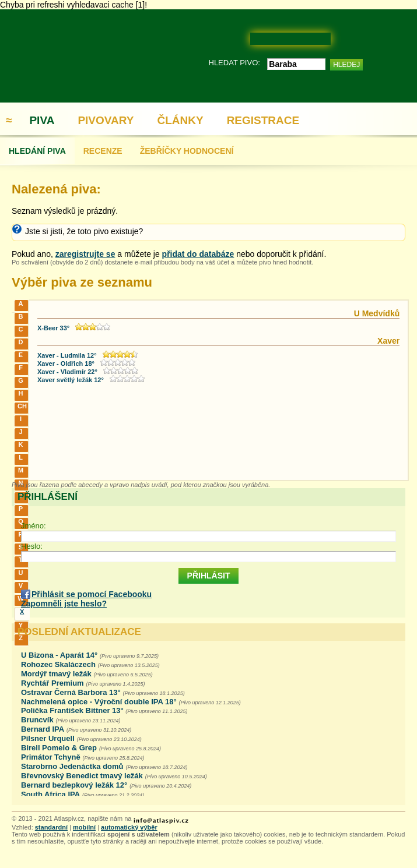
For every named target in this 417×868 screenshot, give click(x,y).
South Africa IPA (50, 794)
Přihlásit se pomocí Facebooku (92, 594)
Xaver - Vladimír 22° (67, 372)
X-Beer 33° (53, 328)
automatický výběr (129, 827)
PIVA (42, 120)
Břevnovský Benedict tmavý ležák (82, 776)
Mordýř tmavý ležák (56, 674)
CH (22, 406)
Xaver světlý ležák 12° (71, 380)
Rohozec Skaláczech (58, 664)
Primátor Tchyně (51, 757)
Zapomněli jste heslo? (64, 604)
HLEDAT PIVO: (234, 63)
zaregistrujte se (85, 254)
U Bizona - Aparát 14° (59, 655)
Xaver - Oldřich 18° (66, 364)
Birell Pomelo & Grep (59, 748)
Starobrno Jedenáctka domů (72, 766)
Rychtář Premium (52, 683)
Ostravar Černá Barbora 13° (71, 692)
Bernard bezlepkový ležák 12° (74, 785)
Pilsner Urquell (48, 738)
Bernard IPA (43, 729)
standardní (51, 827)
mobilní (84, 827)
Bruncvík (37, 720)
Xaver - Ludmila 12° (67, 355)
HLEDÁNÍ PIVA (37, 151)
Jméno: (34, 526)
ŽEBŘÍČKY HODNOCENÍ (187, 151)
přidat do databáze (198, 254)
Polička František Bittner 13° (73, 710)
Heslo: (32, 546)
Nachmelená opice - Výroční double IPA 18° (99, 702)
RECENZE (103, 151)
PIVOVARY (106, 120)
